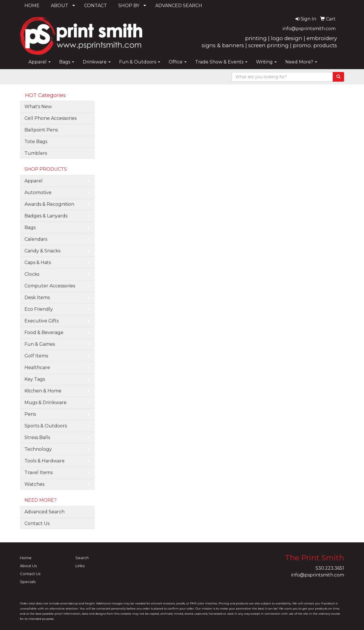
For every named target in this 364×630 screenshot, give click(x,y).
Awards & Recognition (49, 204)
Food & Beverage (44, 332)
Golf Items (36, 356)
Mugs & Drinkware (45, 402)
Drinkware (97, 62)
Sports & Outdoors (46, 426)
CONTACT (96, 6)
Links (80, 566)
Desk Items (37, 297)
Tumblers (36, 153)
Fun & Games (40, 344)
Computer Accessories (50, 286)
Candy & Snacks (42, 251)
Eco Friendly (39, 309)
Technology (38, 449)
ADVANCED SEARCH (179, 6)
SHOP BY (129, 6)
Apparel (40, 62)
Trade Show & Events (221, 62)
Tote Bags (36, 142)
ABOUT (60, 6)
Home (26, 558)
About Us (28, 566)
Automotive (38, 192)
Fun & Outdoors (140, 62)
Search (82, 558)
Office (178, 62)
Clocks (32, 274)
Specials (28, 582)
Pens (30, 414)
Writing (266, 62)
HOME (32, 6)
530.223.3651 (330, 568)
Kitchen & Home (43, 391)
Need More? (301, 62)
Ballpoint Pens (41, 130)
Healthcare (37, 367)
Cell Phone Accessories (50, 118)
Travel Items (39, 472)
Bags (67, 62)
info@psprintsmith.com (309, 29)
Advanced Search (45, 512)
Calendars (36, 239)
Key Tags (35, 379)
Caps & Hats (38, 262)
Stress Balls (37, 437)
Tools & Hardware (45, 461)
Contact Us (37, 523)
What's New (38, 107)
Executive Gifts (42, 321)
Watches (34, 484)
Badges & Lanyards (46, 216)
